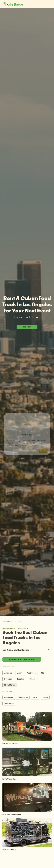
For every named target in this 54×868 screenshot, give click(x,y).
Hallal (35, 697)
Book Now (27, 327)
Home (5, 622)
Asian (20, 673)
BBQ (42, 673)
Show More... (10, 685)
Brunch (33, 679)
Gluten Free (23, 697)
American (8, 673)
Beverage (8, 679)
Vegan (45, 697)
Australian (31, 673)
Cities (10, 622)
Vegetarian (9, 703)
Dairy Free (9, 697)
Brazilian (21, 679)
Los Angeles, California (16, 650)
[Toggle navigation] (49, 4)
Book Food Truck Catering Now (22, 659)
